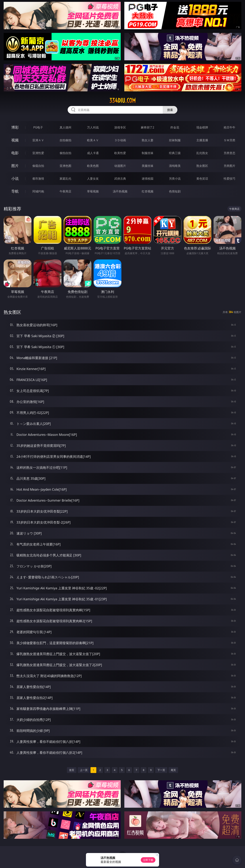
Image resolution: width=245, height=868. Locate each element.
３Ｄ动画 (120, 140)
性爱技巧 (229, 179)
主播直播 (202, 140)
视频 (15, 140)
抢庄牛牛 (229, 127)
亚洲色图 (65, 166)
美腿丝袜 (148, 166)
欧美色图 (93, 166)
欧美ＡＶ (93, 140)
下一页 (161, 770)
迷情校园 (148, 179)
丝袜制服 (175, 140)
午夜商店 (65, 191)
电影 (15, 153)
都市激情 (38, 179)
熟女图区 (202, 166)
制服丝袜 (148, 153)
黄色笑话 (202, 179)
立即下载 (148, 860)
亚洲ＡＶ (38, 140)
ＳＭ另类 (229, 140)
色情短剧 (175, 191)
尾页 (173, 770)
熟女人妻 (148, 140)
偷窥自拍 (38, 166)
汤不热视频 (120, 191)
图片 (15, 166)
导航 (15, 191)
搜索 (170, 110)
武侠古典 (120, 179)
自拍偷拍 (65, 140)
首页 (72, 770)
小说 (15, 178)
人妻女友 (93, 179)
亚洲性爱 (38, 153)
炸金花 (175, 127)
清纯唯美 (175, 166)
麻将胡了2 (147, 127)
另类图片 (229, 166)
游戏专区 (120, 127)
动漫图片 (120, 166)
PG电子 (38, 127)
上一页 (84, 770)
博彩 (15, 127)
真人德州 (65, 127)
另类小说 (175, 179)
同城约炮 (38, 191)
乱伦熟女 (202, 153)
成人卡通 (93, 153)
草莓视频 (93, 191)
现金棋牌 (202, 127)
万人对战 (93, 127)
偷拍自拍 (65, 153)
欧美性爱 (120, 153)
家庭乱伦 (65, 179)
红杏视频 (148, 191)
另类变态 (229, 153)
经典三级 (175, 153)
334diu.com (122, 101)
